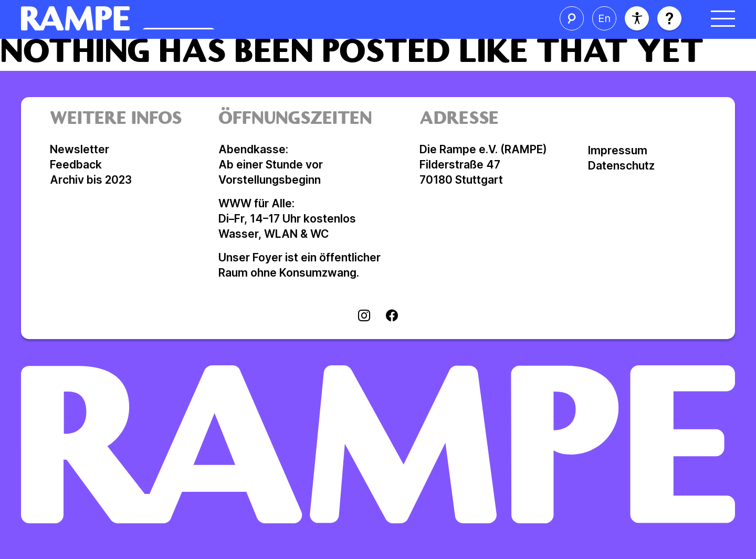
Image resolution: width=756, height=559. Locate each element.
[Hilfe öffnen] (669, 18)
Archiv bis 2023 (91, 180)
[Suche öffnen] (572, 18)
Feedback (76, 165)
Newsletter (80, 149)
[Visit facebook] (392, 317)
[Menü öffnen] (723, 18)
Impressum (618, 150)
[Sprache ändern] (604, 18)
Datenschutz (621, 166)
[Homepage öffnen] (182, 18)
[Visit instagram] (364, 317)
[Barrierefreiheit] (637, 18)
